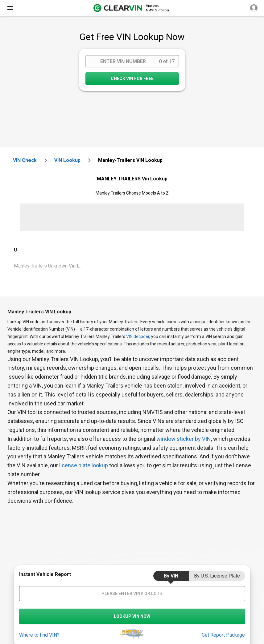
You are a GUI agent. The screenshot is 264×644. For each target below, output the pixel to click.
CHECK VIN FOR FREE (132, 78)
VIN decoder (138, 336)
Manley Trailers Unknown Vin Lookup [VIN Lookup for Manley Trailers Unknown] (51, 266)
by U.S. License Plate (217, 576)
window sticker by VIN (184, 439)
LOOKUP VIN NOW (132, 616)
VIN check (25, 160)
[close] (10, 8)
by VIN (171, 576)
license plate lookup (84, 465)
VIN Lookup (67, 160)
